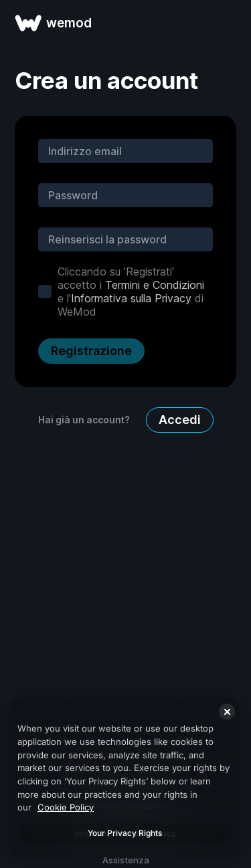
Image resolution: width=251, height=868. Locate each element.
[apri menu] (226, 23)
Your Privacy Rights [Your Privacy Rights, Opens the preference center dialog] (125, 833)
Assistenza (126, 860)
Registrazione (91, 351)
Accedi (180, 420)
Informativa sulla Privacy (131, 298)
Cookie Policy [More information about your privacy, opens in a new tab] (66, 807)
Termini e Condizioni (155, 285)
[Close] (227, 712)
